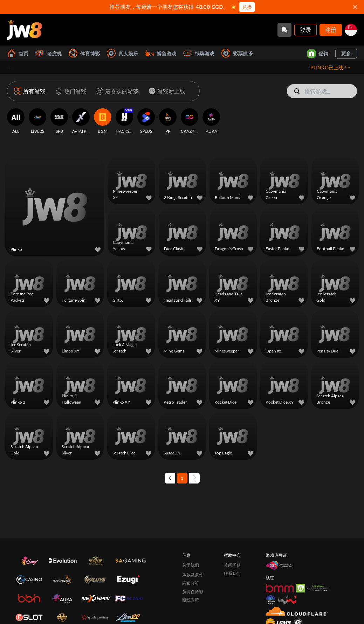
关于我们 (191, 565)
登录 (305, 30)
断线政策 (191, 600)
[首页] (25, 30)
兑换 (247, 7)
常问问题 (232, 565)
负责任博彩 (193, 592)
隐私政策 (191, 583)
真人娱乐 (122, 53)
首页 (18, 53)
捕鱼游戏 (161, 53)
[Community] (284, 30)
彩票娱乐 (237, 53)
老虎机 (49, 53)
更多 (346, 53)
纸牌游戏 (199, 53)
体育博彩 (84, 53)
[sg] (351, 30)
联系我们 (232, 573)
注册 (331, 30)
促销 (318, 54)
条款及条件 (193, 575)
